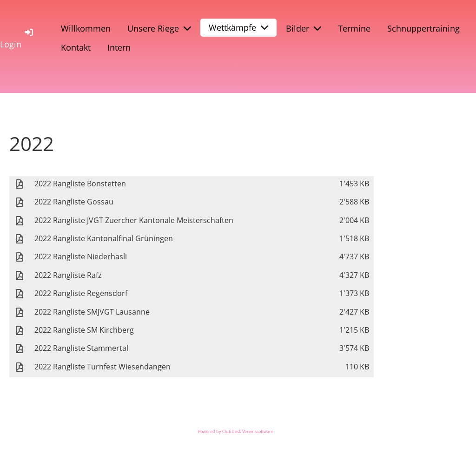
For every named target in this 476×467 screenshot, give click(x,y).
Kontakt (76, 47)
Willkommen (86, 28)
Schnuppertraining (423, 28)
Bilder (304, 28)
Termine (354, 28)
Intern (119, 47)
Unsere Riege (159, 28)
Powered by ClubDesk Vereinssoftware (236, 431)
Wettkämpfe (238, 27)
